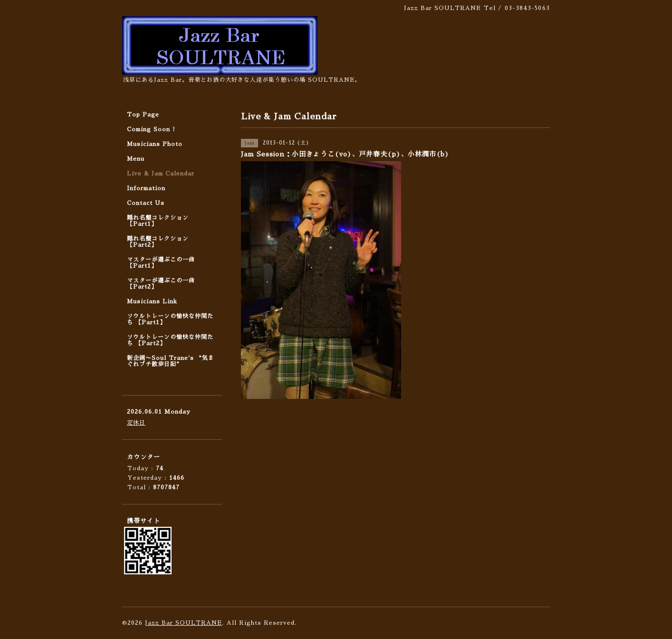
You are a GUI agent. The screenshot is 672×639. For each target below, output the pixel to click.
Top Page (143, 115)
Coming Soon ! (151, 129)
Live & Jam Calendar (161, 174)
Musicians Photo (155, 144)
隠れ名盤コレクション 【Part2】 (158, 242)
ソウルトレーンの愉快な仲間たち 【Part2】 (170, 340)
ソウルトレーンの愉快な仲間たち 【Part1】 (170, 319)
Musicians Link (152, 301)
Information (146, 188)
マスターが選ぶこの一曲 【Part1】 (161, 263)
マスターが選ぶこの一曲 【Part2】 (161, 284)
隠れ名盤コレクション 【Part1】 (158, 221)
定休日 (136, 423)
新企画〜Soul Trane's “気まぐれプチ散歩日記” (171, 361)
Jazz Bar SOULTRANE (183, 623)
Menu (136, 159)
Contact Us (146, 203)
